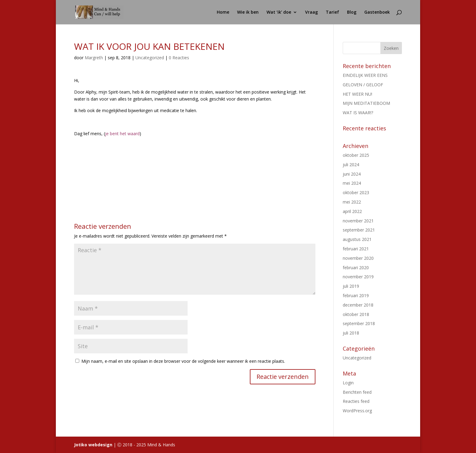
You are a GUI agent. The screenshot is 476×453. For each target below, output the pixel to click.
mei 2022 (352, 202)
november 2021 (358, 221)
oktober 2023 (356, 192)
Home (223, 12)
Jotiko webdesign (93, 445)
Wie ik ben (248, 12)
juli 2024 (351, 165)
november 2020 (358, 258)
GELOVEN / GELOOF (363, 85)
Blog (352, 12)
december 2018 (358, 305)
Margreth (94, 58)
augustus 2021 (357, 239)
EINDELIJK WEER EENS (365, 75)
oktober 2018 (356, 314)
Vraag (311, 12)
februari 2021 (356, 249)
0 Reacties (179, 58)
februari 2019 (356, 295)
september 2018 (359, 323)
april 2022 (352, 211)
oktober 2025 (356, 155)
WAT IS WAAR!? (358, 113)
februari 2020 (356, 268)
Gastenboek (377, 12)
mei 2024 (352, 183)
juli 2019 (351, 286)
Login (348, 383)
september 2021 (359, 230)
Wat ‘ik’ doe (279, 12)
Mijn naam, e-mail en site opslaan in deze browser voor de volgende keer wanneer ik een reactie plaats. (183, 361)
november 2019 (358, 277)
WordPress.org (357, 411)
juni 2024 (352, 174)
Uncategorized (150, 58)
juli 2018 (351, 333)
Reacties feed (356, 401)
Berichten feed (357, 392)
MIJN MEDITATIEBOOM (366, 103)
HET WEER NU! (357, 94)
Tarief (332, 12)
